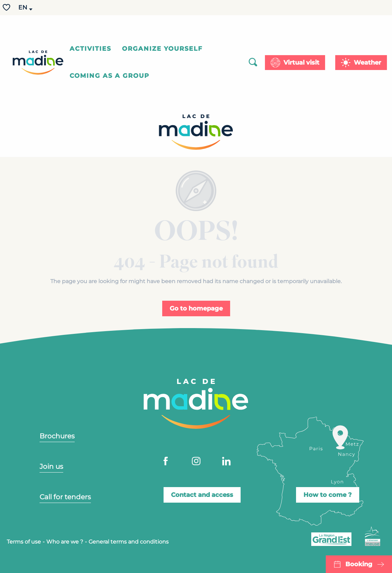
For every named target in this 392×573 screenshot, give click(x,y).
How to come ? (328, 495)
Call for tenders (65, 497)
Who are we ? (65, 542)
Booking (359, 564)
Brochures (57, 436)
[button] (23, 8)
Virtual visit (301, 63)
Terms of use (24, 542)
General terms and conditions (129, 542)
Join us (51, 466)
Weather (367, 63)
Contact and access (202, 495)
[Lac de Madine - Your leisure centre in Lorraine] (196, 133)
